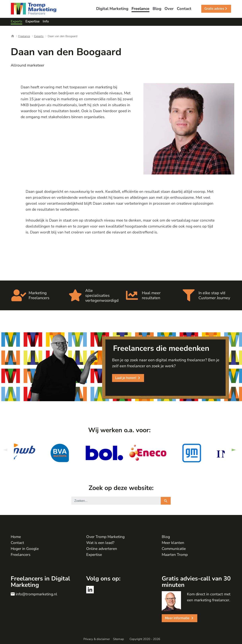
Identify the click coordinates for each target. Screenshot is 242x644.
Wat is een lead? (100, 543)
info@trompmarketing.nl (36, 594)
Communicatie (174, 549)
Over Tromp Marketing (105, 537)
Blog (166, 537)
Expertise (94, 555)
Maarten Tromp (175, 555)
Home (16, 537)
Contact (17, 543)
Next (234, 450)
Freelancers (21, 555)
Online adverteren (102, 549)
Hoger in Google (25, 549)
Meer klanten (173, 543)
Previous (5, 450)
